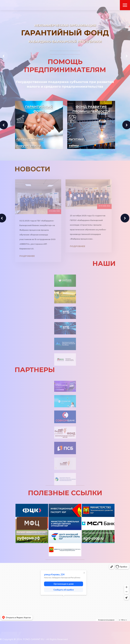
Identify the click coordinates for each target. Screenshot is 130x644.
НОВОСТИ (32, 169)
